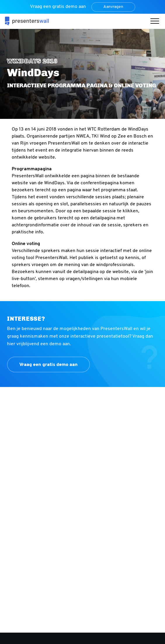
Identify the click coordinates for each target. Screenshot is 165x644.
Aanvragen (113, 7)
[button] (156, 22)
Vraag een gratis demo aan (48, 365)
